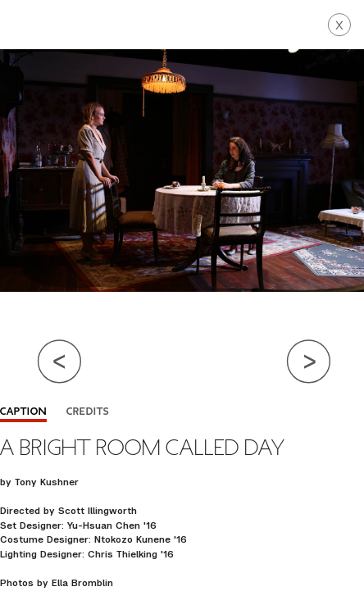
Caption (23, 412)
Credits (88, 412)
